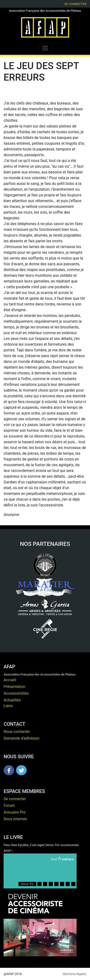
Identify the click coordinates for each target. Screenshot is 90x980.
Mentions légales (75, 974)
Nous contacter (17, 732)
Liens (8, 706)
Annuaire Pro (15, 812)
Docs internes (15, 819)
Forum (9, 806)
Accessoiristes (16, 693)
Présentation (14, 687)
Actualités (12, 700)
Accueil (10, 680)
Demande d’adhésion (21, 738)
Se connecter (75, 4)
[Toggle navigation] (45, 48)
